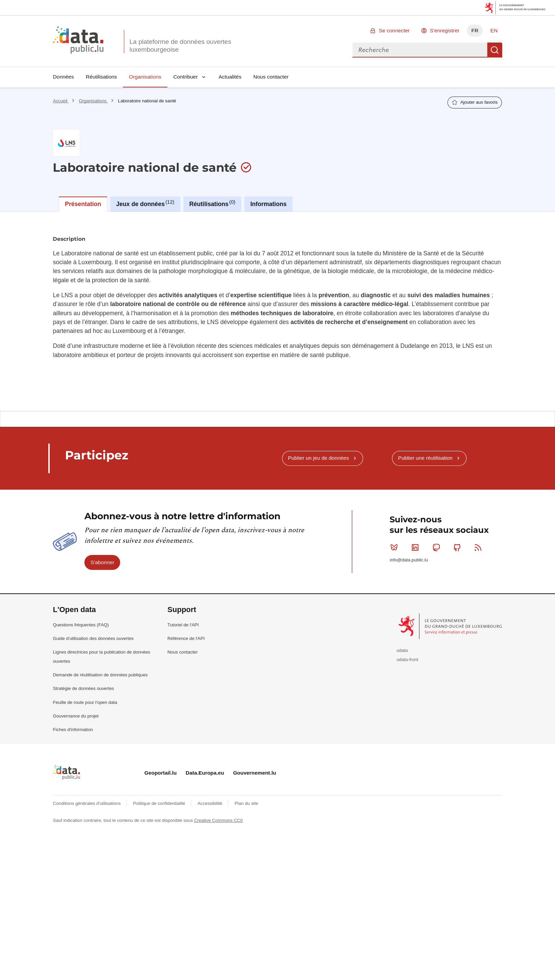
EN (494, 30)
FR (475, 30)
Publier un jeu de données (318, 458)
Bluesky (396, 547)
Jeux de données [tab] (145, 203)
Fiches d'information (73, 730)
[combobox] (420, 50)
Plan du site (247, 803)
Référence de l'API (186, 638)
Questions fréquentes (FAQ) (81, 625)
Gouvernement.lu (255, 773)
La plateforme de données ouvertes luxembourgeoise (180, 46)
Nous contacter (271, 77)
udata (402, 650)
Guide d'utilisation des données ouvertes (93, 638)
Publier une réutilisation (425, 458)
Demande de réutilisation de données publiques (100, 675)
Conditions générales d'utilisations (87, 803)
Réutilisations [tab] (212, 203)
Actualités (230, 77)
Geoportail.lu (160, 773)
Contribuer (185, 77)
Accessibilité (211, 803)
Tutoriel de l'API (183, 625)
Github (459, 547)
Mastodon (438, 547)
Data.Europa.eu (205, 773)
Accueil (61, 101)
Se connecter (394, 30)
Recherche (495, 50)
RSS (480, 547)
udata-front (407, 660)
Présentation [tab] (83, 204)
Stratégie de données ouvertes (83, 688)
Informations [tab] (269, 204)
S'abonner (102, 562)
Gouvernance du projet (76, 716)
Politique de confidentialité (160, 803)
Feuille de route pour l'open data (85, 702)
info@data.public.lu (409, 560)
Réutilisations (101, 77)
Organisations (145, 77)
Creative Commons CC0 (218, 820)
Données (63, 77)
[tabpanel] (277, 311)
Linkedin (417, 547)
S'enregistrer (445, 30)
